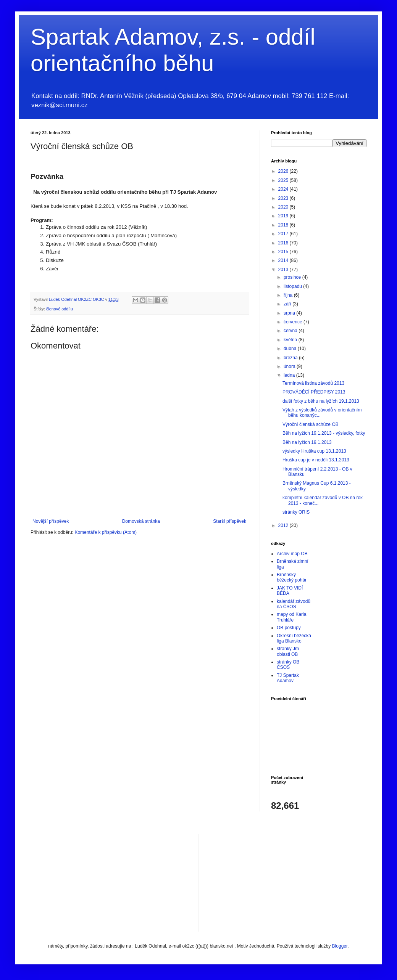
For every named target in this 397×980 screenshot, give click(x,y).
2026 (284, 171)
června (291, 331)
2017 (284, 234)
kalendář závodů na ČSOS (294, 604)
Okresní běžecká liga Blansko (294, 638)
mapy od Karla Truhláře (291, 617)
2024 (284, 189)
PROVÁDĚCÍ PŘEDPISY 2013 (314, 392)
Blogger (340, 946)
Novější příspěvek (51, 521)
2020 (284, 207)
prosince (293, 277)
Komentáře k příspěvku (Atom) (106, 532)
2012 (284, 525)
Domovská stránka (141, 521)
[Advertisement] (262, 882)
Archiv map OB (292, 554)
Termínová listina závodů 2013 (313, 383)
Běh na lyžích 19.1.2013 (307, 442)
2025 (284, 180)
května (291, 340)
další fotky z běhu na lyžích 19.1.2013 (321, 401)
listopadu (293, 286)
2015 (284, 252)
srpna (290, 313)
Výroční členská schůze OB (311, 424)
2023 (284, 198)
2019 (284, 216)
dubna (291, 349)
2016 (284, 243)
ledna (290, 375)
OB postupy (289, 628)
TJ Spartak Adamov (288, 678)
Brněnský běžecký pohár (292, 577)
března (291, 358)
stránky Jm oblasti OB (288, 651)
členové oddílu (60, 309)
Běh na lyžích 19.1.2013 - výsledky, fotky (324, 433)
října (289, 295)
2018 (284, 225)
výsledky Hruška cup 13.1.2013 (314, 451)
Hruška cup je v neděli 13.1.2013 (316, 460)
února (290, 366)
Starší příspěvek (230, 521)
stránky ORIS (296, 512)
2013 (284, 270)
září (288, 304)
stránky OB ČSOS (288, 665)
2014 (284, 260)
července (294, 322)
